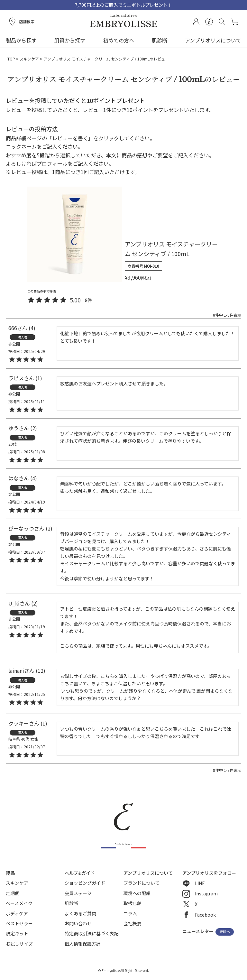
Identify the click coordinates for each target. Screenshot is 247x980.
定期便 (13, 893)
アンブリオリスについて (213, 40)
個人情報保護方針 (83, 944)
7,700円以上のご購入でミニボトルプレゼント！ (123, 5)
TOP (11, 59)
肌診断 (160, 40)
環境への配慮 (137, 893)
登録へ (225, 932)
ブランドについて (142, 883)
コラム (130, 913)
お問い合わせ (78, 923)
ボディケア (17, 913)
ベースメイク (19, 903)
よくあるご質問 (80, 913)
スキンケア (29, 59)
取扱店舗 (133, 903)
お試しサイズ (19, 944)
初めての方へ (119, 40)
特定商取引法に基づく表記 (92, 933)
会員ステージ (78, 893)
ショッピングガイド (85, 883)
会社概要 (133, 923)
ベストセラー (19, 923)
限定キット (17, 933)
